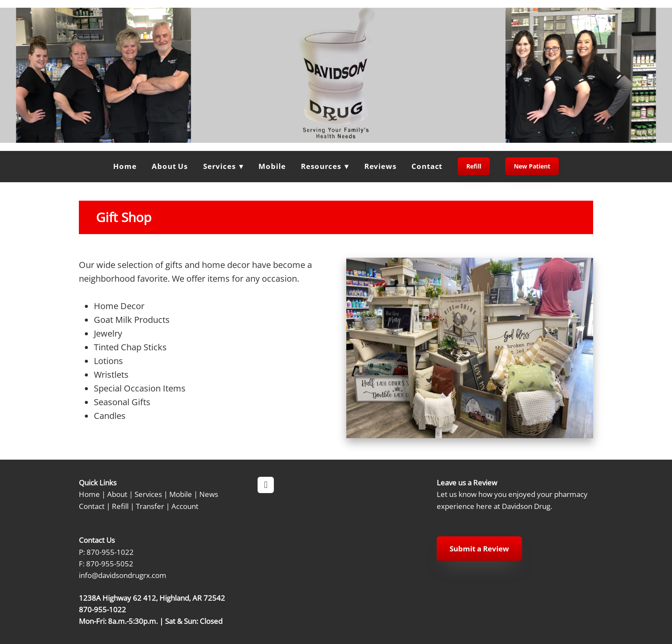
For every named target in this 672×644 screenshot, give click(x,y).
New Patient (532, 166)
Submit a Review (479, 549)
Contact (427, 166)
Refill (474, 166)
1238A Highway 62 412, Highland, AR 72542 (152, 598)
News (209, 494)
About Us (170, 166)
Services (148, 494)
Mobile (272, 166)
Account (185, 506)
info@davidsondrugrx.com (123, 575)
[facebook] (266, 485)
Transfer (150, 506)
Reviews (380, 166)
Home (125, 166)
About (117, 494)
